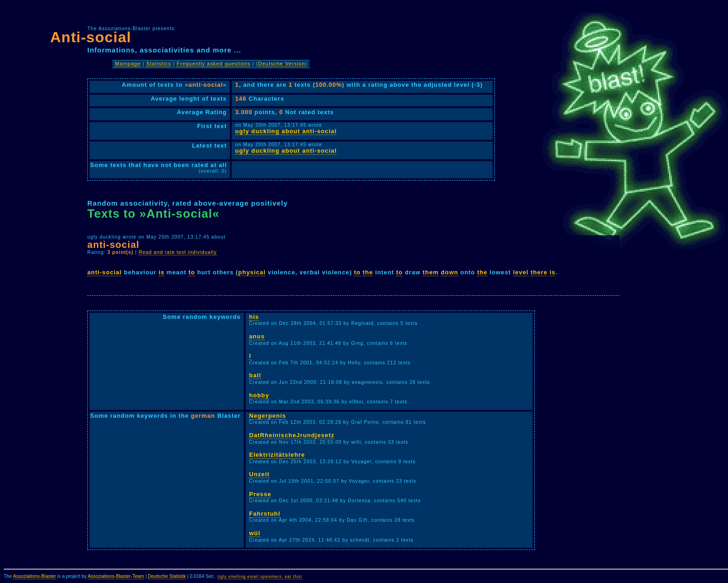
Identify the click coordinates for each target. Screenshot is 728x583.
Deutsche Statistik (167, 576)
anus (257, 336)
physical (252, 272)
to (192, 272)
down (450, 272)
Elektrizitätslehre (277, 455)
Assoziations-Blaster (35, 576)
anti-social (104, 272)
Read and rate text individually (178, 252)
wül (254, 533)
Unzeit (259, 474)
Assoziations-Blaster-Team (116, 576)
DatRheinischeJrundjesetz (292, 435)
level (521, 272)
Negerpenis (267, 416)
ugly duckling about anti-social (286, 131)
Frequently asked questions (213, 64)
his (254, 317)
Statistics (159, 64)
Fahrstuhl (264, 514)
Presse (260, 494)
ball (255, 375)
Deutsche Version (282, 64)
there (539, 272)
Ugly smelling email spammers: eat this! (260, 577)
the (368, 272)
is (162, 272)
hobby (259, 395)
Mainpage (128, 64)
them (431, 272)
